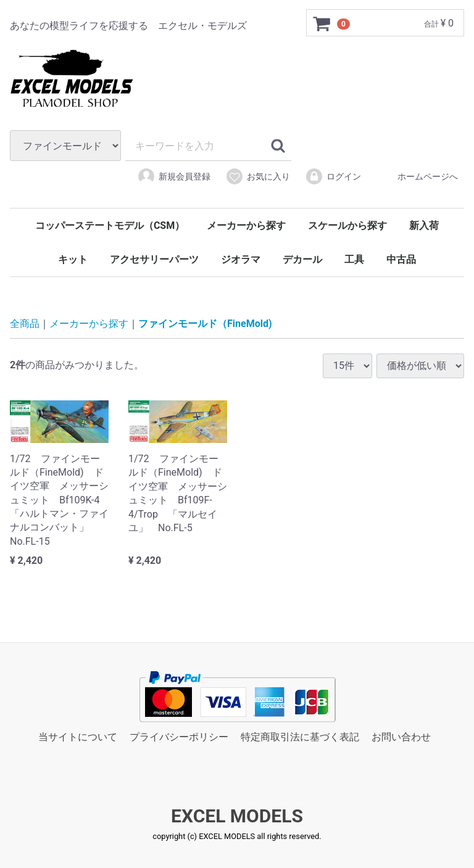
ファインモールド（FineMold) (205, 324)
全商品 (25, 324)
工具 (354, 259)
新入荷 (424, 225)
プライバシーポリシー (179, 737)
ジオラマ (241, 259)
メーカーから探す (246, 225)
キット (73, 259)
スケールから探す (347, 225)
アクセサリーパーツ (154, 259)
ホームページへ (417, 176)
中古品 (401, 259)
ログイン (333, 176)
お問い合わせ (401, 737)
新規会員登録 (174, 176)
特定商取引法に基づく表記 (300, 737)
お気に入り (258, 176)
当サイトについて (78, 737)
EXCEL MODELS (237, 816)
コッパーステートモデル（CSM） (110, 225)
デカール (302, 259)
